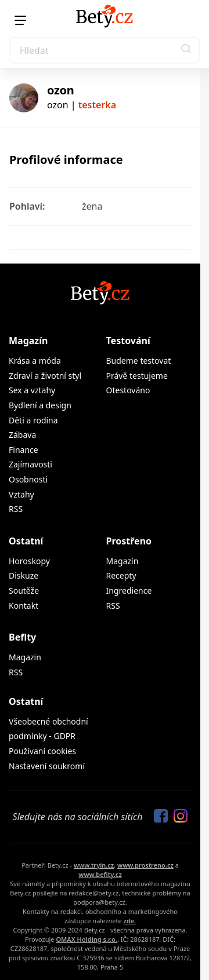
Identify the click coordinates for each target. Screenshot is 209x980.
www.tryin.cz (94, 865)
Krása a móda (35, 361)
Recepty (121, 575)
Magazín (28, 341)
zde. (129, 921)
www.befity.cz (100, 874)
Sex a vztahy (32, 390)
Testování (128, 341)
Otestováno (128, 390)
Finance (24, 450)
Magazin (25, 657)
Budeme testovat (139, 361)
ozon (60, 90)
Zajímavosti (30, 464)
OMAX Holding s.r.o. (86, 939)
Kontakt (24, 606)
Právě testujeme (137, 376)
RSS (16, 509)
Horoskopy (29, 561)
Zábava (22, 435)
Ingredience (129, 590)
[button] (186, 50)
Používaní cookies (42, 751)
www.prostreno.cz (145, 865)
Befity (22, 637)
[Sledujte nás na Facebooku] (158, 817)
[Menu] (20, 20)
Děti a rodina (33, 420)
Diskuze (24, 575)
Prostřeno (129, 541)
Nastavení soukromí (47, 766)
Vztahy (21, 494)
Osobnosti (28, 479)
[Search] (105, 50)
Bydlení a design (40, 405)
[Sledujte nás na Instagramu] (178, 817)
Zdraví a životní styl (45, 376)
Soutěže (24, 590)
